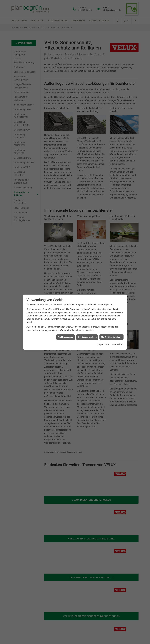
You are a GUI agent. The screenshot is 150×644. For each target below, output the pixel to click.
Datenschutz (117, 344)
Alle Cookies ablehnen (87, 337)
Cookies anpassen (66, 337)
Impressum (103, 344)
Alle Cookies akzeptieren (111, 337)
